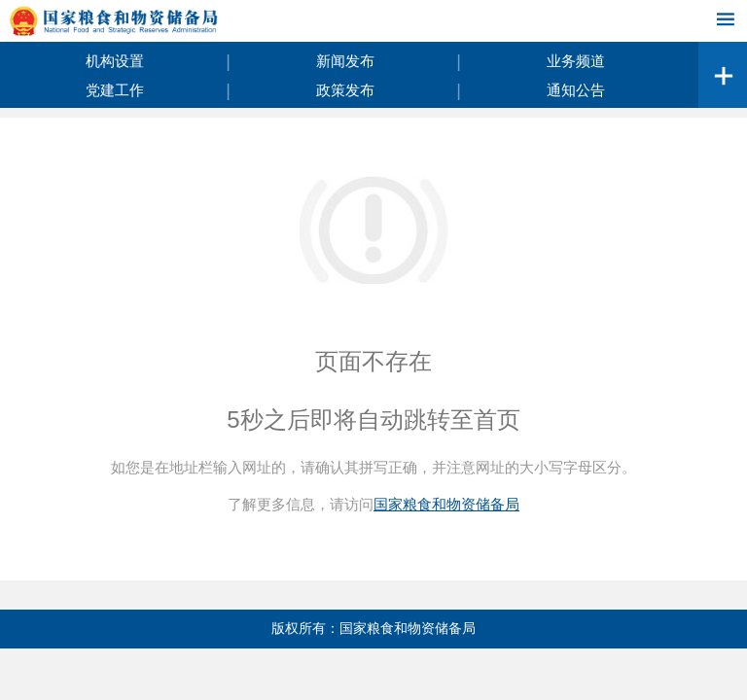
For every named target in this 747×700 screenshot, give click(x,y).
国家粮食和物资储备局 (446, 504)
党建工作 (115, 90)
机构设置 (115, 61)
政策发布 (345, 90)
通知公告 (576, 90)
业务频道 (576, 61)
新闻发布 (345, 61)
